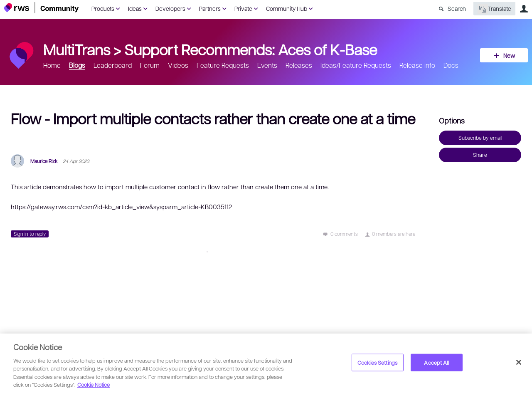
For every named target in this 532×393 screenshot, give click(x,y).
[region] (266, 363)
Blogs (77, 65)
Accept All (436, 362)
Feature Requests (223, 65)
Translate (494, 9)
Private (243, 8)
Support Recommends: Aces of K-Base (251, 49)
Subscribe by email (480, 138)
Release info (417, 65)
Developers (170, 8)
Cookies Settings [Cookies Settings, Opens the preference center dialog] (377, 362)
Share (480, 155)
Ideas (135, 8)
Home (52, 65)
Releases (299, 65)
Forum (150, 65)
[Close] (519, 362)
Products (103, 8)
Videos (178, 65)
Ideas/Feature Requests (356, 65)
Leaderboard (113, 65)
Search (457, 8)
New (509, 55)
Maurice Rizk (44, 161)
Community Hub (287, 8)
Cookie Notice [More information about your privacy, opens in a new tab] (94, 384)
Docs (451, 65)
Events (267, 65)
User (524, 9)
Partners (210, 8)
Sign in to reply (30, 234)
